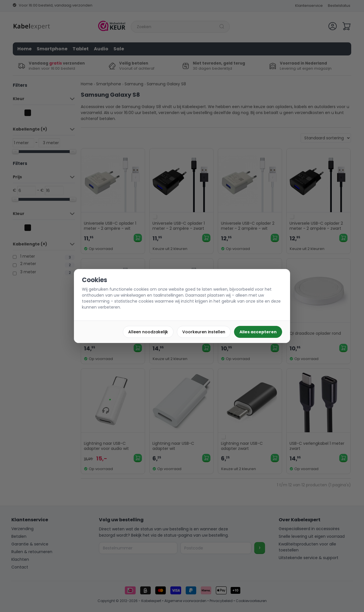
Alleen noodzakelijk (148, 332)
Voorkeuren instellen (204, 332)
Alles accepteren (258, 332)
